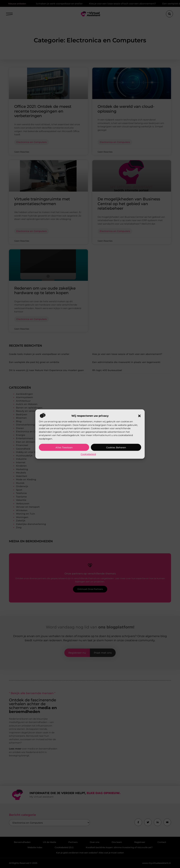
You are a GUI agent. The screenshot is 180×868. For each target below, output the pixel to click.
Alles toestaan (64, 448)
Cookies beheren (116, 448)
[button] (139, 416)
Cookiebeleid (88, 454)
